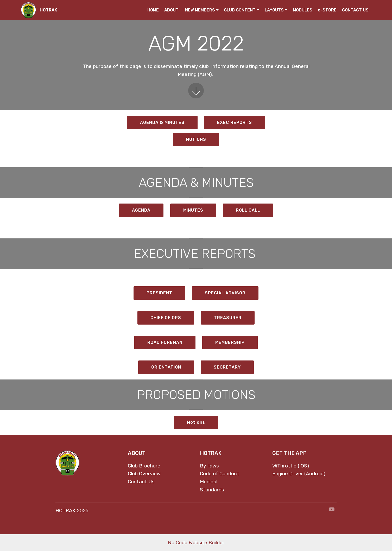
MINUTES (193, 210)
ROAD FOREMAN (165, 342)
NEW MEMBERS (200, 10)
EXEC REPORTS (235, 122)
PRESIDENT (159, 293)
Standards (212, 490)
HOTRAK (48, 10)
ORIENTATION (166, 367)
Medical (209, 482)
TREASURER (228, 318)
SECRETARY (227, 367)
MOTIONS (196, 139)
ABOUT (172, 10)
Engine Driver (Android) (299, 474)
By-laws (209, 466)
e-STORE (327, 10)
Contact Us (141, 482)
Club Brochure (144, 466)
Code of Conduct (220, 474)
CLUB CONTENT (240, 10)
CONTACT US (355, 10)
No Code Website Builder (196, 543)
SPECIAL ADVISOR (225, 293)
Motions (196, 422)
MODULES (303, 10)
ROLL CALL (248, 210)
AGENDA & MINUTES (162, 122)
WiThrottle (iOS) (291, 466)
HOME (153, 10)
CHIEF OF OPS (166, 318)
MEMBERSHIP (230, 342)
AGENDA (141, 210)
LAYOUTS (274, 10)
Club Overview (144, 474)
